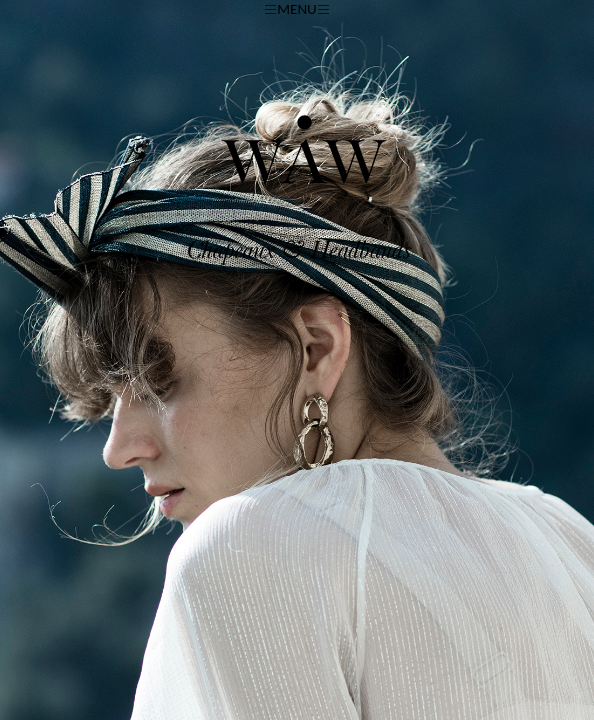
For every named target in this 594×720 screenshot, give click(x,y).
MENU (296, 9)
